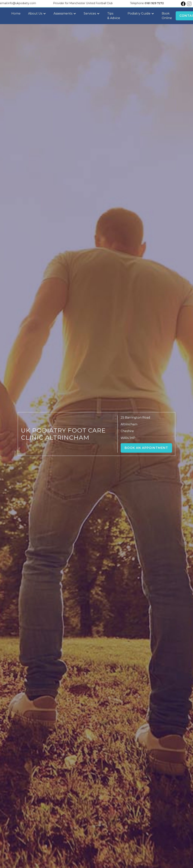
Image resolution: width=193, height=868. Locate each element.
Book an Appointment (146, 448)
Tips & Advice (114, 16)
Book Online (167, 16)
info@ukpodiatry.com (22, 3)
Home (16, 13)
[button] (37, 14)
